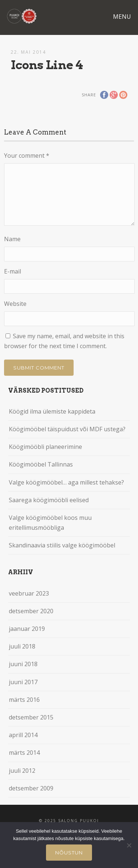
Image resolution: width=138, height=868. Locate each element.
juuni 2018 (23, 664)
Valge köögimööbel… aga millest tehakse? (66, 482)
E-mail (13, 271)
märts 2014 (24, 753)
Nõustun (69, 853)
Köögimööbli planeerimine (45, 447)
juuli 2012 (22, 771)
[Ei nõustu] (129, 845)
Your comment (27, 156)
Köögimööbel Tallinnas (41, 464)
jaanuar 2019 (27, 629)
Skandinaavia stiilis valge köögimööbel (62, 545)
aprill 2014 (23, 735)
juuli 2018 (22, 646)
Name (12, 239)
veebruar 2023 (29, 593)
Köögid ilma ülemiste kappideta (52, 411)
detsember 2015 (31, 717)
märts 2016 (24, 700)
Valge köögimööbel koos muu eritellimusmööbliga (50, 523)
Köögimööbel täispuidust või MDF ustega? (67, 429)
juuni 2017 (23, 682)
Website (15, 304)
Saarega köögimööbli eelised (49, 500)
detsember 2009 (31, 788)
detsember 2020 (31, 611)
